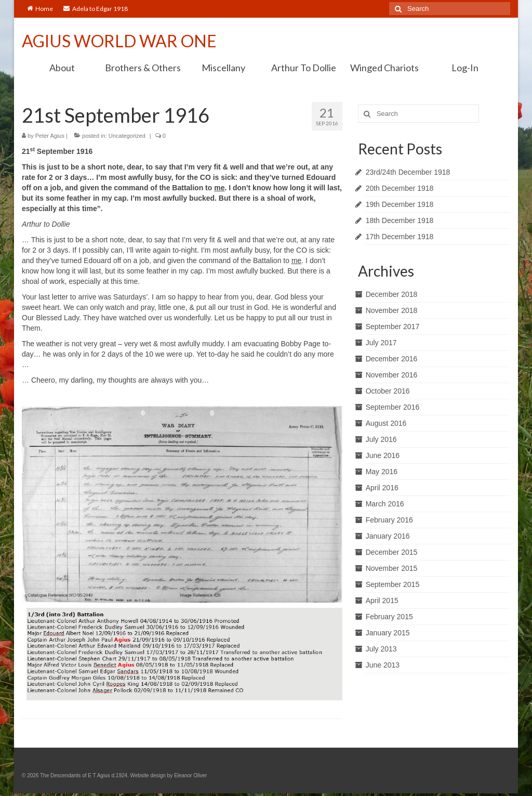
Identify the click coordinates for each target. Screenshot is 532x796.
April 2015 (382, 601)
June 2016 (383, 455)
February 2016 (389, 520)
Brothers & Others (143, 68)
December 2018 (392, 294)
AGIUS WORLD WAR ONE (119, 41)
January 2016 (388, 536)
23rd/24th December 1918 (408, 172)
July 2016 (381, 439)
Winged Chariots (384, 68)
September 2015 (393, 584)
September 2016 (393, 407)
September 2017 (393, 327)
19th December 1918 (400, 204)
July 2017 (381, 343)
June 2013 (383, 665)
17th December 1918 (400, 237)
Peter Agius (50, 136)
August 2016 (386, 423)
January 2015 (388, 633)
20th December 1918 (400, 188)
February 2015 (389, 617)
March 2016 (385, 504)
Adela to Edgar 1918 (96, 9)
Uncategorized (127, 136)
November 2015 (392, 568)
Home (40, 9)
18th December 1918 (400, 220)
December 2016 (392, 359)
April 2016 (382, 488)
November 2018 (392, 310)
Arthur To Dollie (304, 68)
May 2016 (382, 472)
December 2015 (392, 552)
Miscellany (223, 68)
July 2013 (381, 649)
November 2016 (392, 375)
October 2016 (388, 391)
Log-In (465, 68)
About (62, 68)
